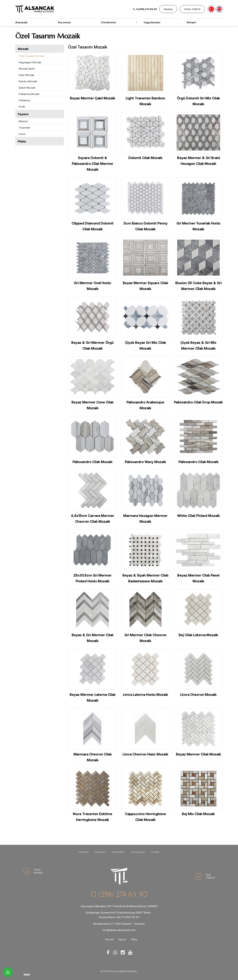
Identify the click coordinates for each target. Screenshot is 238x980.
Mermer (23, 121)
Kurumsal (64, 22)
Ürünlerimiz (108, 22)
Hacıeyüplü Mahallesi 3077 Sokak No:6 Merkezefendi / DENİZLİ (119, 906)
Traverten (25, 127)
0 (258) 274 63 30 (119, 894)
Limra (22, 134)
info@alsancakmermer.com (119, 930)
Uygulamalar (152, 22)
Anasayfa (21, 22)
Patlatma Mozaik (29, 94)
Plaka (22, 141)
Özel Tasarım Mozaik (32, 56)
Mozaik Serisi (27, 68)
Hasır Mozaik (26, 75)
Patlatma (24, 100)
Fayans (23, 114)
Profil (22, 107)
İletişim (191, 22)
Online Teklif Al (192, 9)
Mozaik (23, 49)
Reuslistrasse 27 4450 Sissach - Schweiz (119, 924)
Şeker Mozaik (27, 87)
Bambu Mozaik (28, 81)
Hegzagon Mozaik (30, 62)
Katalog (168, 9)
